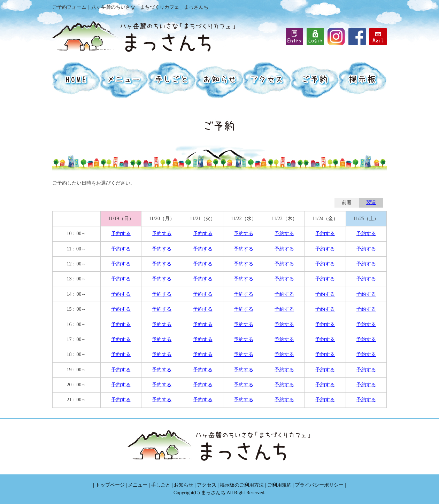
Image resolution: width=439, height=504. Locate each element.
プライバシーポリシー (319, 485)
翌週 (371, 203)
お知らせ (184, 485)
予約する (121, 234)
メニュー (138, 485)
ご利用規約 (279, 485)
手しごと (161, 485)
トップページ (110, 485)
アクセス (207, 485)
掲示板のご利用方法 (242, 485)
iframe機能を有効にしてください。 (315, 37)
